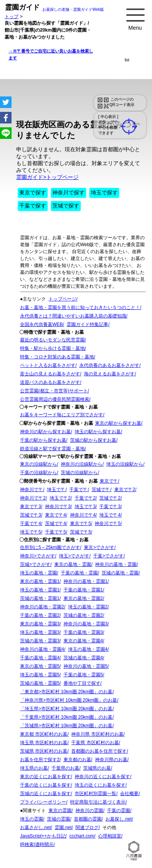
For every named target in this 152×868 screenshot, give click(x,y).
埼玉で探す (104, 193)
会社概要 (129, 794)
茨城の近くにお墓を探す (45, 794)
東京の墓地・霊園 (73, 564)
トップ (12, 16)
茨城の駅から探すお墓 (93, 440)
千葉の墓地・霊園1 (83, 590)
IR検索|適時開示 (37, 844)
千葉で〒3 (110, 507)
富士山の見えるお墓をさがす (50, 374)
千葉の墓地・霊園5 (83, 675)
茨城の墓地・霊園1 (40, 598)
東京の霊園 (60, 811)
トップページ (62, 299)
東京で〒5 (81, 524)
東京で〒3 (31, 507)
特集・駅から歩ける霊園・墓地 (52, 348)
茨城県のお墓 (97, 768)
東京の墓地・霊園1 (40, 581)
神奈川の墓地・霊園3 (86, 624)
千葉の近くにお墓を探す (45, 785)
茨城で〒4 (56, 524)
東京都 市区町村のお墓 (44, 734)
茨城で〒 (101, 490)
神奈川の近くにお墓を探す (102, 777)
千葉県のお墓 (65, 768)
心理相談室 (110, 836)
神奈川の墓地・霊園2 (42, 607)
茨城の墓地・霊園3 (40, 641)
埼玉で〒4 (110, 515)
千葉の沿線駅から (38, 473)
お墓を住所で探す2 (40, 760)
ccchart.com (82, 836)
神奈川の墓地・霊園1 (86, 581)
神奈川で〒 (32, 490)
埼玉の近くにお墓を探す (100, 785)
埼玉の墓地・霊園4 (88, 649)
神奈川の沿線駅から (82, 464)
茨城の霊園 (58, 819)
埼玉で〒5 (31, 532)
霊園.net (63, 827)
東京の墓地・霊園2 (83, 598)
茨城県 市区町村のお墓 (44, 751)
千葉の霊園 (119, 811)
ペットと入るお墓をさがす (48, 365)
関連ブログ (87, 827)
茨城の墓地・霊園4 (83, 658)
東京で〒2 (125, 490)
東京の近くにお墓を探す (45, 777)
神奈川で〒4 (83, 515)
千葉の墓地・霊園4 (40, 658)
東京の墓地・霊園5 (40, 666)
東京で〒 (109, 481)
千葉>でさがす (108, 556)
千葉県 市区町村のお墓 (95, 743)
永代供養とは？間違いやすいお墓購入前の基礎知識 (73, 316)
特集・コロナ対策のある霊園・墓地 (57, 357)
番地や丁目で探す (82, 683)
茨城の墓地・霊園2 (83, 615)
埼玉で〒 (56, 490)
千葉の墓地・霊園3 (83, 632)
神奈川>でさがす (38, 556)
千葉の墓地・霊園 (79, 573)
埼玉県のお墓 (34, 768)
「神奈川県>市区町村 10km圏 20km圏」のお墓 (68, 700)
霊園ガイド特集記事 (87, 324)
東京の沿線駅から (38, 464)
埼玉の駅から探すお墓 (98, 432)
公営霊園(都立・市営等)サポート (54, 391)
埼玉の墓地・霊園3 (40, 632)
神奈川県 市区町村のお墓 (97, 734)
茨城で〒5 (81, 532)
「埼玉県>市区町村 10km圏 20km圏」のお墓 (66, 709)
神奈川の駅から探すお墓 (45, 432)
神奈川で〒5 (108, 524)
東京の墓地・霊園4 (83, 641)
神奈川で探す (68, 193)
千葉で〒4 (31, 524)
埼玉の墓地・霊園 (38, 573)
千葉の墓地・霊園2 (40, 615)
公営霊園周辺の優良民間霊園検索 (55, 399)
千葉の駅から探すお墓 (43, 440)
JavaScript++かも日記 (43, 836)
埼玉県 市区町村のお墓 (44, 743)
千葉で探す (33, 206)
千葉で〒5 (56, 532)
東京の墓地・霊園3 (40, 624)
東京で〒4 (56, 515)
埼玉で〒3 (85, 507)
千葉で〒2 (85, 498)
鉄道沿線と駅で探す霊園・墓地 (52, 449)
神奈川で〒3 (58, 507)
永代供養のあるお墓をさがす (109, 365)
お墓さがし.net (35, 827)
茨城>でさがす (35, 564)
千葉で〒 (79, 490)
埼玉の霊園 (32, 819)
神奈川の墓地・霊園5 (86, 666)
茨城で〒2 (110, 498)
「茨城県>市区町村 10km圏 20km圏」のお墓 (66, 726)
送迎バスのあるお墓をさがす (50, 382)
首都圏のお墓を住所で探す (99, 751)
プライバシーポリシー (43, 802)
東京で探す (33, 193)
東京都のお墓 (77, 760)
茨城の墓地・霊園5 (40, 683)
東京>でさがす (99, 547)
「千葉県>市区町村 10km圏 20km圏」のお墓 (66, 717)
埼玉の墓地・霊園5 (40, 675)
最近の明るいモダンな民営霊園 (52, 340)
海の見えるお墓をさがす (109, 374)
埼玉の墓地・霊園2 (88, 607)
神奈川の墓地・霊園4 (42, 649)
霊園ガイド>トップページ (47, 177)
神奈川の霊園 (89, 811)
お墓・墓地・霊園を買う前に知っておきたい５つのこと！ (80, 307)
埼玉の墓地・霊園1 (40, 590)
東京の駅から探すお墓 (118, 423)
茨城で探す (66, 206)
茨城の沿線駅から (79, 473)
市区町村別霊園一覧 (95, 794)
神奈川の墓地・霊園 (116, 564)
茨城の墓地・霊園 (120, 573)
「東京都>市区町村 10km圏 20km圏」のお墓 (66, 692)
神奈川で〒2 (33, 498)
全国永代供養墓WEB (41, 324)
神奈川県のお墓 (111, 760)
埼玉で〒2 (60, 498)
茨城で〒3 (31, 515)
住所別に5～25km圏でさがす (50, 547)
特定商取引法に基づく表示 (98, 802)
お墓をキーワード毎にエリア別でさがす (62, 415)
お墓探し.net (119, 819)
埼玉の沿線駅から (125, 464)
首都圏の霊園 (88, 819)
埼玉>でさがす (74, 556)
